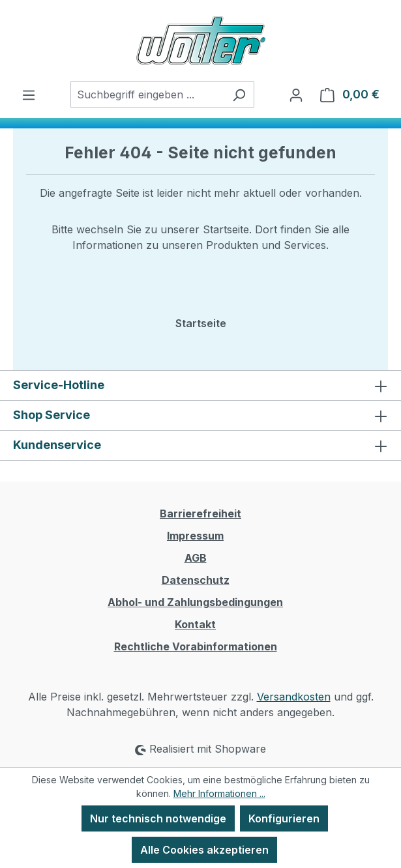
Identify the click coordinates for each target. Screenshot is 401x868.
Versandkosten (294, 697)
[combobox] (147, 94)
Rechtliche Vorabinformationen (196, 646)
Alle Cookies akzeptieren (204, 850)
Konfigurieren (284, 818)
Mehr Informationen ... (219, 793)
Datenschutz (196, 580)
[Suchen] (239, 94)
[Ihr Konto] (296, 94)
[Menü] (29, 94)
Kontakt (195, 624)
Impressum (195, 536)
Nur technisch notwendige (158, 818)
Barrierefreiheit (200, 514)
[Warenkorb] (350, 94)
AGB (196, 558)
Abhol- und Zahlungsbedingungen (195, 602)
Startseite (201, 323)
